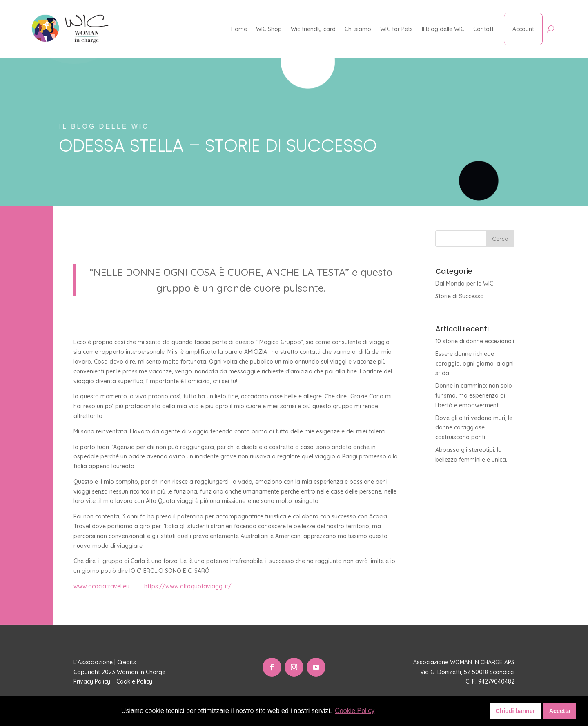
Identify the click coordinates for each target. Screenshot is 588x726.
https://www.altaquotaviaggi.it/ (188, 586)
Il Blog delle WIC (443, 29)
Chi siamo (358, 29)
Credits (127, 662)
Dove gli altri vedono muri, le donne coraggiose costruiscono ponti (474, 428)
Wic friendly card (313, 29)
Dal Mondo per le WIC (464, 284)
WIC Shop (269, 29)
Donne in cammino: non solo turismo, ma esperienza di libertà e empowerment (474, 395)
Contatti (484, 29)
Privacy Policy (93, 681)
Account (523, 29)
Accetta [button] (560, 711)
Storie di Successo (460, 296)
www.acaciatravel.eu (101, 586)
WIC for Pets (396, 29)
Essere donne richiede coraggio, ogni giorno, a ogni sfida (474, 364)
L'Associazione (93, 662)
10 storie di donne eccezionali (475, 341)
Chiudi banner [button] (516, 711)
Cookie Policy (135, 681)
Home (239, 29)
